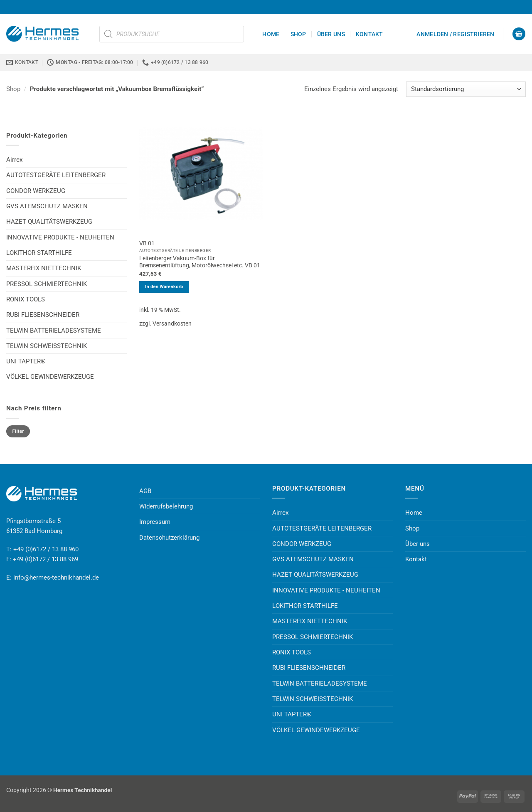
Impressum (155, 522)
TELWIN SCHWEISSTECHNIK (47, 346)
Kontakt (369, 34)
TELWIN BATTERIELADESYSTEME (54, 331)
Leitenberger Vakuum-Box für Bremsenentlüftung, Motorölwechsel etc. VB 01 (200, 262)
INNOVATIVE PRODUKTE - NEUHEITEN (60, 237)
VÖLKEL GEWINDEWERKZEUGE (50, 377)
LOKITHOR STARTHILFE (39, 253)
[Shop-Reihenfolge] (466, 89)
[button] (455, 34)
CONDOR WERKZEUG (36, 191)
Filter (18, 431)
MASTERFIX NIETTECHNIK (44, 268)
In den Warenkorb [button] (164, 287)
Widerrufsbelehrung (166, 506)
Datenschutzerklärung (169, 538)
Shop (298, 34)
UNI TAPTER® (26, 361)
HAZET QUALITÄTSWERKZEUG (49, 222)
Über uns (331, 34)
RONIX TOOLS (26, 299)
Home (271, 34)
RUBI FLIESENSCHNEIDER (43, 315)
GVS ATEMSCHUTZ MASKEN (47, 206)
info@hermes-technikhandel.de (56, 578)
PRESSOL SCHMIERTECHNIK (47, 284)
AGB (145, 491)
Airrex (14, 160)
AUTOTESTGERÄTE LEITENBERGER (56, 175)
